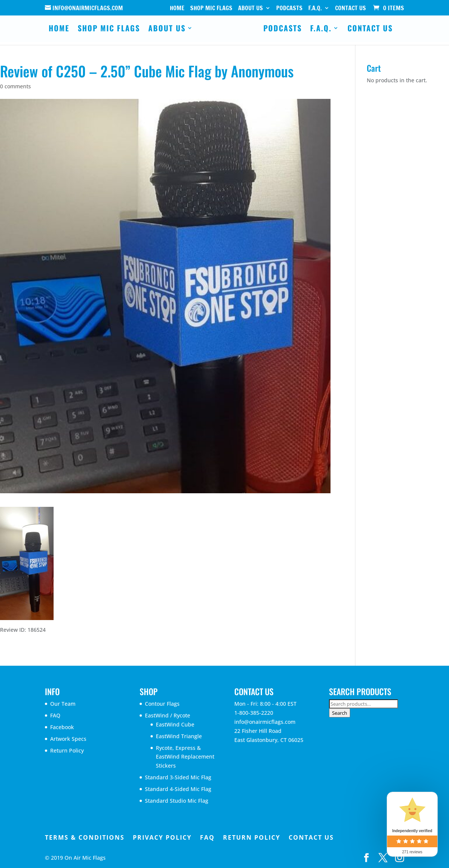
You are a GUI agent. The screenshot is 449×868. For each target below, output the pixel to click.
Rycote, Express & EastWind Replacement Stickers (185, 757)
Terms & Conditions (85, 837)
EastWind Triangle (179, 736)
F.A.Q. (315, 8)
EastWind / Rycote (168, 715)
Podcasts (289, 8)
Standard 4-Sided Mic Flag (178, 789)
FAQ (55, 715)
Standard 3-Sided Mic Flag (178, 777)
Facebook (62, 727)
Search (340, 713)
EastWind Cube (175, 724)
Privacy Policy (162, 837)
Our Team (63, 704)
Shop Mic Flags (211, 8)
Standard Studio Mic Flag (177, 801)
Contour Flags (162, 704)
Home (177, 8)
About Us (251, 8)
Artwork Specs (68, 739)
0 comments (15, 86)
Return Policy (67, 750)
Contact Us (351, 8)
